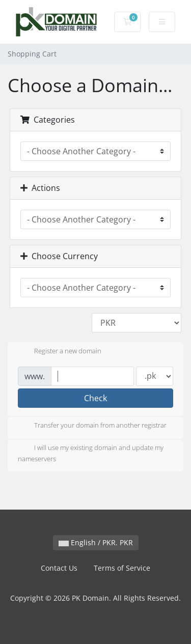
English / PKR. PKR (96, 542)
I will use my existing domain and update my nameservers (91, 453)
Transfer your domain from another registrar (92, 426)
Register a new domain (60, 352)
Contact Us (59, 568)
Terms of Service (122, 568)
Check (95, 398)
